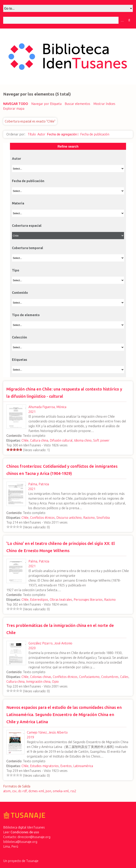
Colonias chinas (41, 677)
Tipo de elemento (26, 315)
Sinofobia (103, 518)
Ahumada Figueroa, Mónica (47, 407)
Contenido (20, 293)
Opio (55, 682)
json (48, 791)
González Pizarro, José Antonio (50, 643)
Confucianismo (89, 677)
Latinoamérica (83, 766)
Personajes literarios (88, 600)
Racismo (89, 518)
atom (7, 791)
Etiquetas (20, 360)
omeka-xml (61, 791)
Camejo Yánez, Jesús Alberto (47, 732)
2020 (32, 648)
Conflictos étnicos (42, 518)
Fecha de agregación (62, 134)
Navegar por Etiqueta (46, 104)
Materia (18, 203)
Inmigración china (38, 682)
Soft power (101, 440)
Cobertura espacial (27, 226)
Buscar (129, 20)
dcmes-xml (36, 791)
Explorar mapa (14, 108)
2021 (32, 412)
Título (32, 134)
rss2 (73, 791)
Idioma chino (83, 440)
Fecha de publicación (95, 134)
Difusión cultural (61, 440)
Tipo (16, 270)
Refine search (68, 146)
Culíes (124, 677)
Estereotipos (39, 600)
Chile (25, 440)
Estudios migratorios (44, 766)
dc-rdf (23, 791)
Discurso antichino (69, 518)
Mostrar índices (104, 104)
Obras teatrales (61, 600)
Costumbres (110, 677)
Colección (19, 337)
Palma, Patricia (39, 484)
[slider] (14, 450)
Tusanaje (32, 861)
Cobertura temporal (27, 248)
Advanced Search (122, 20)
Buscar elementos (77, 104)
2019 (30, 737)
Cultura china (39, 440)
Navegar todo (16, 104)
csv (14, 791)
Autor (41, 134)
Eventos (66, 766)
